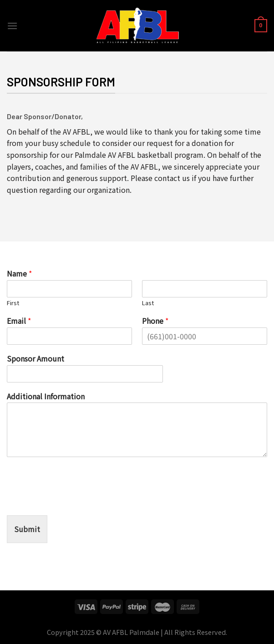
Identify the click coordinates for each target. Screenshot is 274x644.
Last (148, 303)
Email (19, 321)
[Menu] (12, 26)
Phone (155, 321)
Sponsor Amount (36, 359)
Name (19, 274)
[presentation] (76, 500)
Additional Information (46, 396)
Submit (27, 529)
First (13, 303)
